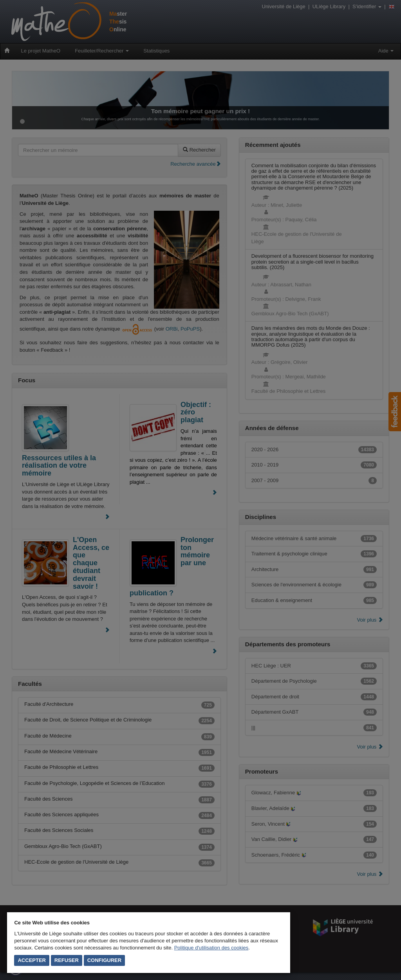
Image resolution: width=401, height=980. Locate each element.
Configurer (104, 960)
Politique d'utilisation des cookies (211, 948)
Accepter (32, 960)
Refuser (67, 960)
